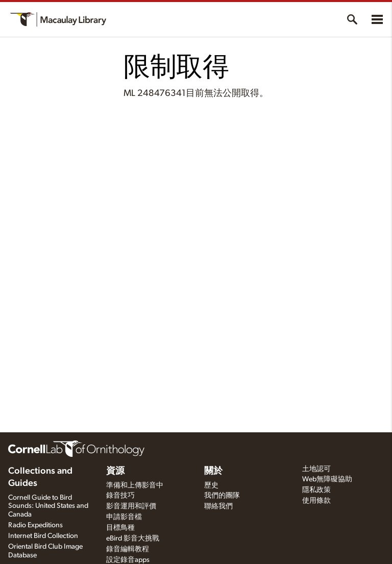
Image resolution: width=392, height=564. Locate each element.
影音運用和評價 (131, 506)
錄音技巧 (120, 496)
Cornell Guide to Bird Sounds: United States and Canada (48, 506)
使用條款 (316, 501)
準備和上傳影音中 (135, 485)
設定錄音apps (128, 560)
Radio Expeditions (35, 525)
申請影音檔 (124, 517)
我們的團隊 (222, 496)
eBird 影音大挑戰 (133, 538)
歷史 (211, 485)
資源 (115, 471)
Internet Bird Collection (43, 536)
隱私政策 (316, 490)
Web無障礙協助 (327, 479)
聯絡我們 (218, 506)
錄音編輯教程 (128, 549)
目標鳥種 (120, 528)
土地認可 (316, 469)
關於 (213, 471)
